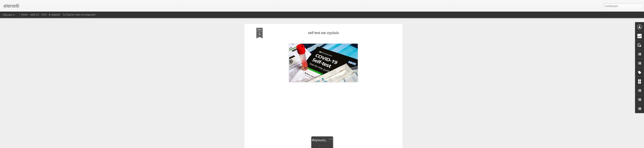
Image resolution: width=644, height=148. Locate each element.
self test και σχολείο (323, 33)
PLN (44, 15)
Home (24, 15)
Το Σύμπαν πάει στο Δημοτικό (79, 15)
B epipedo (54, 15)
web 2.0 (35, 15)
